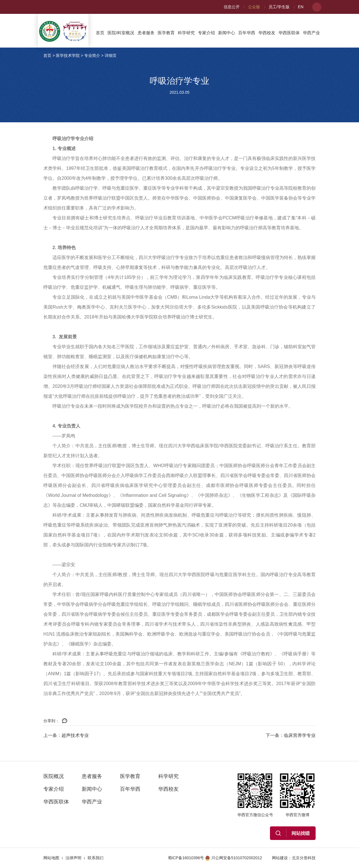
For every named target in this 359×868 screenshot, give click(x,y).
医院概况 (54, 776)
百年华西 (247, 33)
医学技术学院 (68, 55)
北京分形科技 (304, 858)
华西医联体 (289, 33)
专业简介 (92, 55)
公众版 (254, 7)
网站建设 (280, 858)
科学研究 (186, 33)
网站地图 (51, 858)
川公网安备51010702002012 (234, 858)
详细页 (111, 55)
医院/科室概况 (121, 33)
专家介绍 (206, 33)
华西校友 (267, 33)
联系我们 (96, 858)
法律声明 (73, 858)
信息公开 (232, 7)
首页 (100, 33)
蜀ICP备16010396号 (186, 858)
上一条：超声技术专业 (66, 735)
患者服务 (146, 33)
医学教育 (166, 33)
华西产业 (311, 33)
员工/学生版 (279, 7)
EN (301, 7)
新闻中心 (227, 33)
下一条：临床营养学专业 (291, 735)
